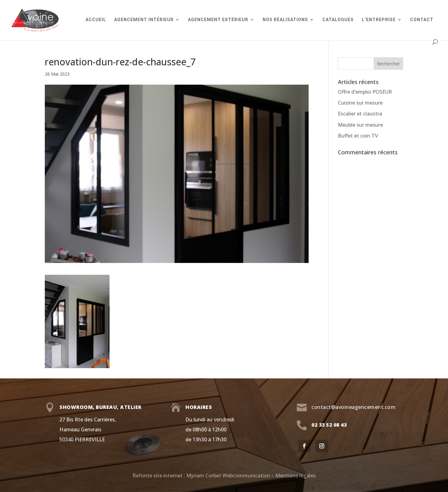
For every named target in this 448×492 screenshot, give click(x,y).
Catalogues (338, 20)
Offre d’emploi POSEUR (365, 92)
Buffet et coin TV (358, 136)
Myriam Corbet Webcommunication (228, 476)
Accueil (96, 20)
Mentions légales (296, 476)
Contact (422, 20)
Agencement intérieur (144, 20)
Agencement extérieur (218, 20)
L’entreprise (379, 20)
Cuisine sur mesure (360, 103)
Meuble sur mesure (360, 125)
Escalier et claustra (360, 114)
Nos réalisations (285, 20)
